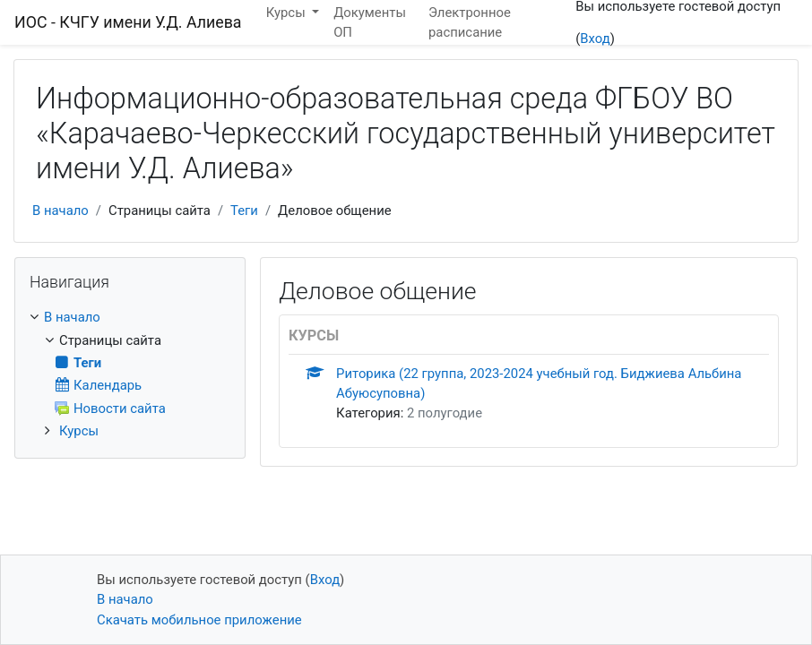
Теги (244, 211)
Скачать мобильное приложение (199, 620)
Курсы (79, 431)
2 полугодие (445, 413)
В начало (60, 211)
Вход (595, 39)
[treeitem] (130, 317)
